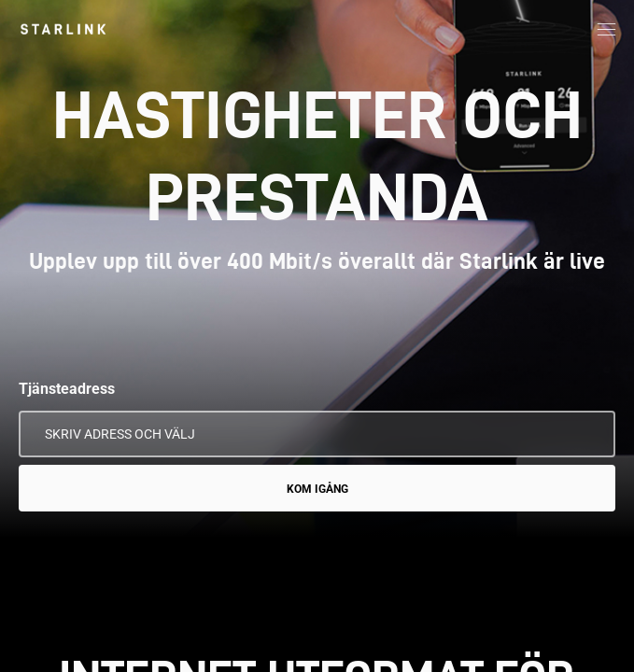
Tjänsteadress (67, 389)
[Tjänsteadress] (317, 434)
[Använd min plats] (588, 434)
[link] (63, 29)
